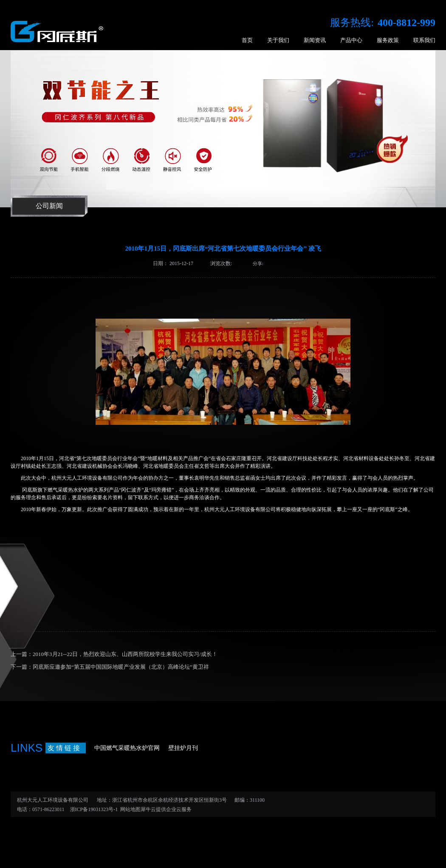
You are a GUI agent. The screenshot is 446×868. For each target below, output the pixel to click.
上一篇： (114, 654)
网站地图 (129, 809)
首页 (247, 40)
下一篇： (110, 667)
